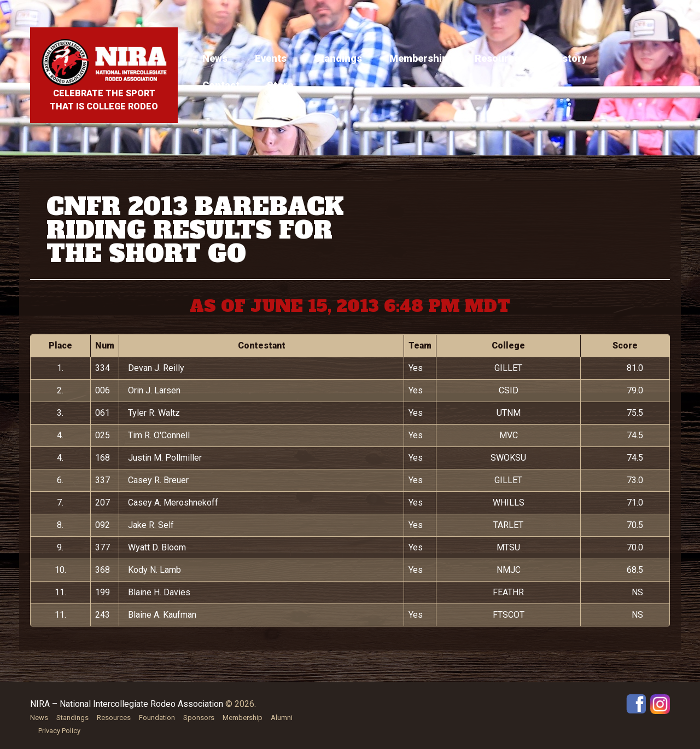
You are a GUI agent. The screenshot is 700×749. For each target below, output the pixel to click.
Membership (418, 58)
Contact (221, 85)
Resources (500, 58)
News (215, 58)
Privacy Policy (59, 731)
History (570, 58)
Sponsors (199, 718)
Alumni (282, 718)
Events (271, 58)
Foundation (157, 718)
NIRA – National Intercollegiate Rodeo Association (127, 704)
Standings (338, 58)
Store (280, 85)
